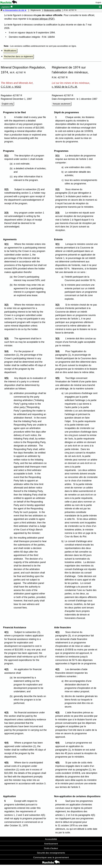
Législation (7, 7)
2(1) (7, 156)
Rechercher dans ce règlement (18, 56)
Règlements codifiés (52, 10)
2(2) (7, 189)
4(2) (7, 669)
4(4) (7, 743)
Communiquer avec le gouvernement (51, 857)
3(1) (7, 244)
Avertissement (51, 844)
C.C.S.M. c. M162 (11, 87)
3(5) (7, 378)
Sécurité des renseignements (51, 853)
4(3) (7, 713)
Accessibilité (51, 839)
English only (7, 104)
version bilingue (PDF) (43, 19)
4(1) (7, 632)
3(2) (7, 305)
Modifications (10, 51)
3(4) (7, 351)
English (98, 2)
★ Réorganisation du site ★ (15, 10)
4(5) (7, 763)
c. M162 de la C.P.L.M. (65, 87)
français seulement (62, 104)
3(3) (7, 339)
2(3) (7, 213)
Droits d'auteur (51, 848)
